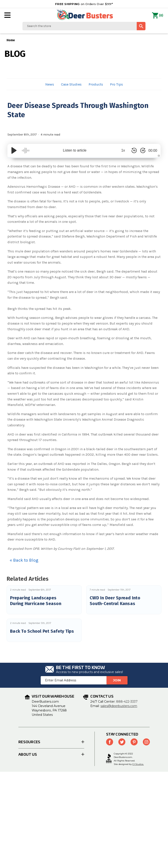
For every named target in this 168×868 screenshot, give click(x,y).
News (50, 84)
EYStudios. (138, 764)
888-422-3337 (127, 702)
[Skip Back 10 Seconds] (132, 150)
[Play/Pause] (14, 150)
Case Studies (71, 84)
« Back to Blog (24, 560)
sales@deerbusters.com (119, 706)
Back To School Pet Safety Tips (42, 631)
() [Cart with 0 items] (158, 16)
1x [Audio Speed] (121, 150)
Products (96, 84)
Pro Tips (116, 84)
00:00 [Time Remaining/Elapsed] (152, 150)
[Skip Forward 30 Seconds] (141, 150)
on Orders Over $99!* (84, 4)
